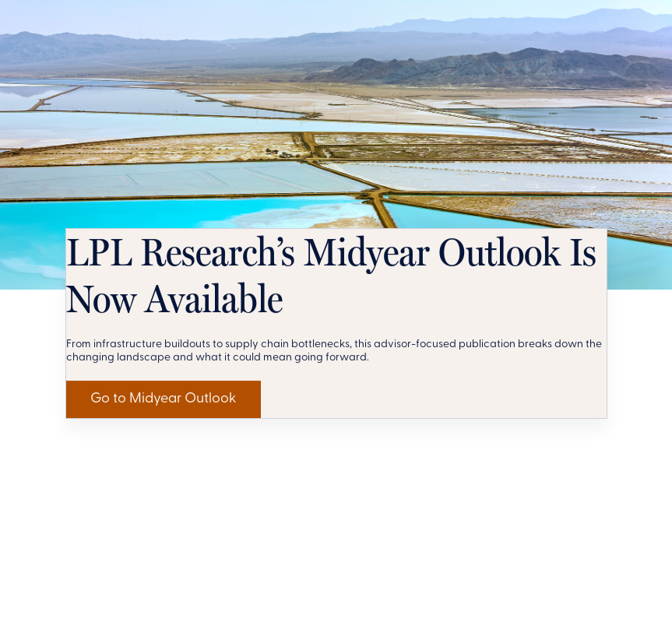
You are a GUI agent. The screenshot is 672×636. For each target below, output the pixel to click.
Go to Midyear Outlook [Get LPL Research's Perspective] (195, 585)
